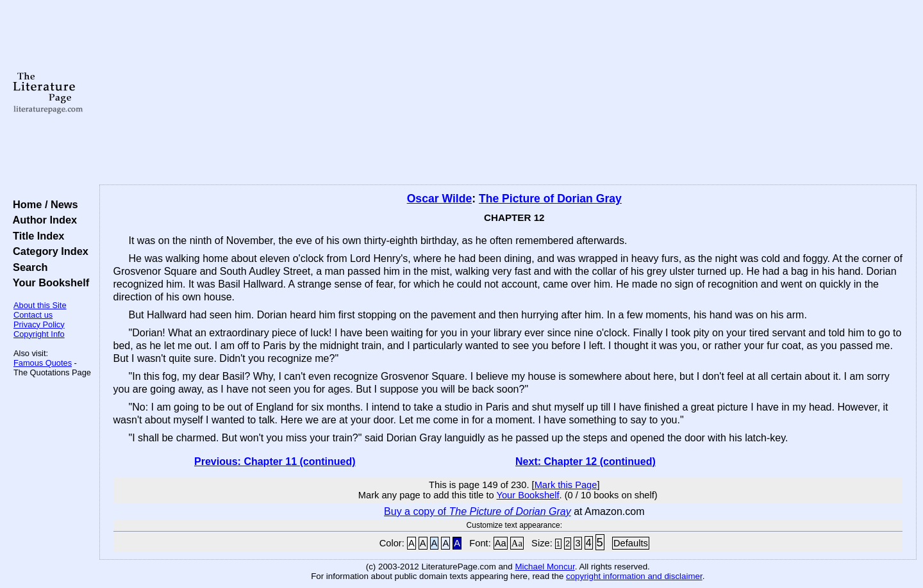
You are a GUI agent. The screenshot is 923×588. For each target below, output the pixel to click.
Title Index (36, 236)
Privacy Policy (39, 324)
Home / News (43, 204)
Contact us (33, 315)
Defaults (631, 543)
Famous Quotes (43, 363)
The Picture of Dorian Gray (550, 199)
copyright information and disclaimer (634, 576)
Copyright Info (39, 334)
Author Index (42, 220)
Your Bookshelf (48, 282)
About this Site (40, 305)
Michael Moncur (545, 567)
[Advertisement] (508, 93)
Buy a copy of (478, 511)
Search (27, 267)
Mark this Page (566, 485)
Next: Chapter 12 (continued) (586, 461)
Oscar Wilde (440, 199)
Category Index (48, 251)
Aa (501, 543)
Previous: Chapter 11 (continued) (275, 461)
